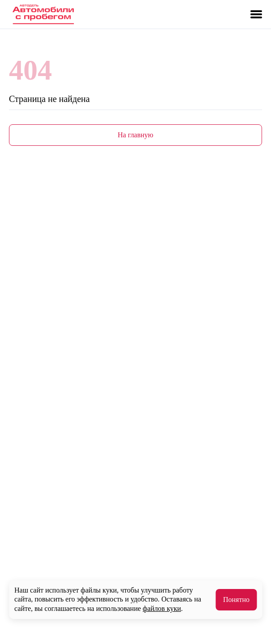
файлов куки (162, 608)
